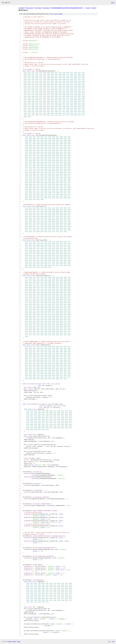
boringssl (38, 8)
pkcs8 (94, 8)
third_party (30, 8)
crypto (88, 8)
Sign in (113, 3)
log (56, 14)
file (52, 14)
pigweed (21, 8)
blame (60, 14)
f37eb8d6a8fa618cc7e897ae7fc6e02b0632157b (67, 8)
